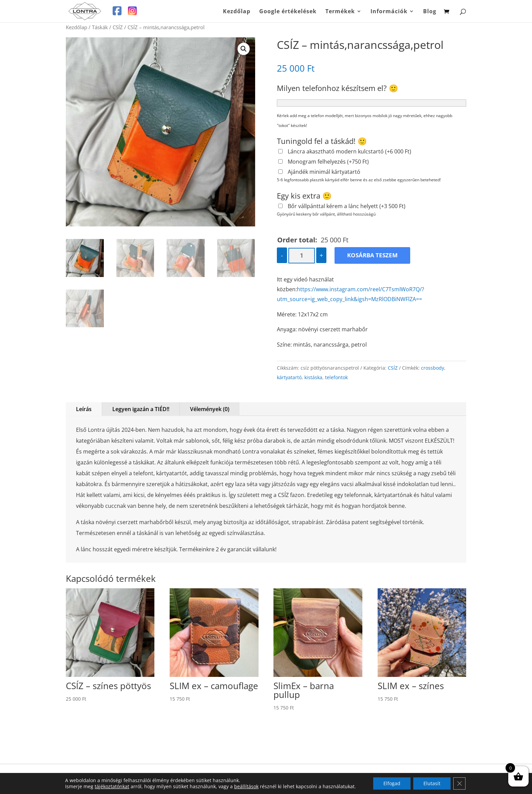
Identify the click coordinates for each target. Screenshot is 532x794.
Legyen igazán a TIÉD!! (141, 409)
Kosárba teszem (372, 255)
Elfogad (392, 783)
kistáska (313, 377)
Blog (430, 12)
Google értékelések (288, 12)
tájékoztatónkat (112, 786)
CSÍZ (118, 27)
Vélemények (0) (210, 409)
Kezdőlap (237, 12)
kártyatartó (289, 377)
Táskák (100, 27)
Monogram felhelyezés (328, 162)
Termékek (340, 12)
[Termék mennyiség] (301, 256)
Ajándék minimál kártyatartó (324, 172)
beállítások (246, 787)
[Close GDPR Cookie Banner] (459, 783)
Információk (389, 12)
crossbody (433, 368)
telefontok (336, 377)
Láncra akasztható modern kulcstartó (349, 151)
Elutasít (432, 783)
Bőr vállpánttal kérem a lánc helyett (347, 206)
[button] (244, 49)
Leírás (84, 409)
